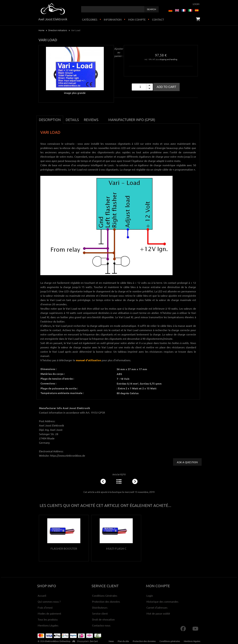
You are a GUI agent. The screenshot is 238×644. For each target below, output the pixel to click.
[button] (149, 85)
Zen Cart (94, 641)
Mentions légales (192, 641)
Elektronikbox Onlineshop (58, 641)
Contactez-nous (101, 625)
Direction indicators (58, 30)
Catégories (90, 19)
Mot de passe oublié (158, 613)
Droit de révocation (103, 619)
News (111, 641)
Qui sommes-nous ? (49, 601)
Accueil (42, 595)
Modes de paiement (49, 613)
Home (41, 30)
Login (196, 4)
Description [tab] (50, 120)
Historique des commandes (162, 601)
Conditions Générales (105, 595)
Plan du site (123, 641)
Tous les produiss (48, 619)
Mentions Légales (48, 625)
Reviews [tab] (91, 120)
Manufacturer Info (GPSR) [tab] (132, 120)
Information (113, 19)
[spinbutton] (142, 87)
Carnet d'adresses (157, 607)
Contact (158, 19)
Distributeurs (100, 607)
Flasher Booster (64, 548)
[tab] (103, 118)
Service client (100, 613)
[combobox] (113, 9)
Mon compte (137, 19)
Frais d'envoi (45, 607)
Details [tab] (72, 120)
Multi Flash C (116, 548)
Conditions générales (170, 641)
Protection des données (106, 601)
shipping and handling (168, 59)
